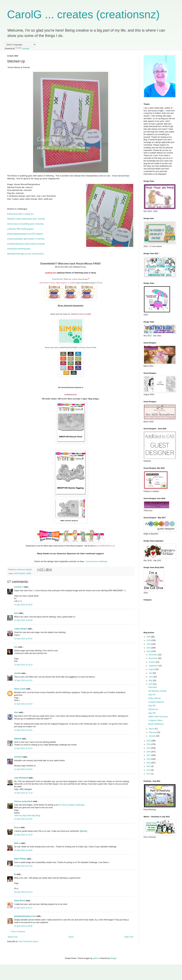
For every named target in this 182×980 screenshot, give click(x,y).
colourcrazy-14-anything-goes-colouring (25, 224)
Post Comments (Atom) (28, 941)
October (152, 662)
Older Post (129, 937)
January (152, 736)
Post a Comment (18, 932)
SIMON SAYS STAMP (81, 314)
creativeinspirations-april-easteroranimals (26, 244)
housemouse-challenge (96, 561)
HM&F (29, 573)
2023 (149, 648)
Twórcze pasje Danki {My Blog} (27, 816)
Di (15, 874)
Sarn (16, 712)
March (152, 729)
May (151, 680)
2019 (149, 748)
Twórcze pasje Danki (23, 801)
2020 (149, 744)
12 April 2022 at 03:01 (23, 639)
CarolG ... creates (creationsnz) (83, 14)
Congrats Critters (155, 720)
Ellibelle (18, 739)
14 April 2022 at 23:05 (23, 819)
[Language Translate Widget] (20, 45)
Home (71, 937)
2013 (149, 770)
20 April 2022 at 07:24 (23, 892)
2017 (149, 755)
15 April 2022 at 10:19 (23, 835)
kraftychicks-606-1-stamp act (20, 214)
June (151, 677)
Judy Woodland (21, 778)
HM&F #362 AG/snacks (158, 717)
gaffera (96, 958)
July (151, 673)
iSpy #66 (152, 706)
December (153, 655)
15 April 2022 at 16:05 (23, 850)
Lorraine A (19, 587)
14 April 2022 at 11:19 (23, 793)
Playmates (153, 687)
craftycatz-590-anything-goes (20, 229)
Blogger (114, 958)
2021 (149, 741)
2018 (149, 752)
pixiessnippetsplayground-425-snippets (25, 234)
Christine (18, 757)
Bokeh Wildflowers (156, 724)
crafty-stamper (21, 629)
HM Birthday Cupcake (157, 691)
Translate (22, 49)
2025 (149, 640)
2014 (149, 766)
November (153, 658)
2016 (149, 759)
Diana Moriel (20, 901)
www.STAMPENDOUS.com (105, 546)
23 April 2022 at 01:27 (23, 908)
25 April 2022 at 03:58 (23, 926)
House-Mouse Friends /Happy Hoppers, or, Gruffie (57, 283)
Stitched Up (153, 709)
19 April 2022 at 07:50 (23, 866)
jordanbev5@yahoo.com (25, 916)
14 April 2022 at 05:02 (23, 769)
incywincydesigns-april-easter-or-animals (26, 239)
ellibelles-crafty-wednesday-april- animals (26, 219)
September (154, 666)
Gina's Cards (20, 689)
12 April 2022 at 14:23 (23, 665)
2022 (149, 651)
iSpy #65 (152, 713)
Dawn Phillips (20, 859)
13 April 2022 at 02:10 (23, 748)
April (16, 613)
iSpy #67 (152, 695)
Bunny (17, 827)
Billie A (17, 843)
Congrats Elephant (156, 702)
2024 (149, 644)
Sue (16, 647)
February (153, 732)
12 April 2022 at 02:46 (23, 620)
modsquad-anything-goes (19, 249)
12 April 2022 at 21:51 (23, 680)
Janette (17, 673)
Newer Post (13, 937)
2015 (149, 763)
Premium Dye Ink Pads (88, 348)
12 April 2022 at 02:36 (23, 605)
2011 (149, 774)
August (152, 669)
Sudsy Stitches (154, 698)
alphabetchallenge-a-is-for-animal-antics (25, 254)
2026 (149, 637)
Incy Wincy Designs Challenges (71, 805)
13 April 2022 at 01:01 (23, 730)
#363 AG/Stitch (20, 573)
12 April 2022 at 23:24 (23, 704)
